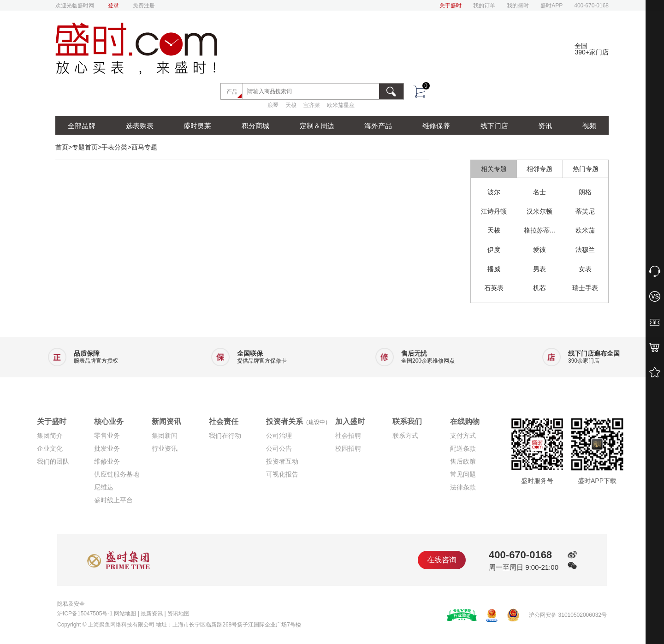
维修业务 (107, 461)
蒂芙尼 (585, 211)
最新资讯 (152, 614)
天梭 (291, 105)
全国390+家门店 (592, 49)
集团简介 (50, 435)
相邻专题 (539, 169)
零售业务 (107, 435)
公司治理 (279, 435)
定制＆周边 (317, 126)
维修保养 (436, 126)
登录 (113, 6)
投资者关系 (298, 421)
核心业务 (109, 421)
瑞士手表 (585, 288)
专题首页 (85, 147)
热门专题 (586, 169)
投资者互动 (282, 461)
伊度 (494, 250)
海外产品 (378, 126)
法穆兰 (585, 250)
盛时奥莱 (197, 126)
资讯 (545, 126)
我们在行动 (225, 435)
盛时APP (551, 6)
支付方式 (463, 435)
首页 (62, 147)
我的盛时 (518, 6)
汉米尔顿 (539, 211)
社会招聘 (348, 435)
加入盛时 (350, 421)
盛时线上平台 (113, 500)
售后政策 (463, 461)
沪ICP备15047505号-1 (85, 614)
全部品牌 (82, 126)
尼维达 (104, 487)
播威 (494, 269)
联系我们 (407, 421)
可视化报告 (282, 474)
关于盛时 (451, 6)
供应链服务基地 (117, 474)
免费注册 (144, 6)
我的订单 (484, 6)
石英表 (494, 288)
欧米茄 (585, 230)
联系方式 (405, 435)
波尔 (494, 192)
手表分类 (114, 147)
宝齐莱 (312, 105)
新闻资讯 (166, 421)
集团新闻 (165, 435)
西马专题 (144, 147)
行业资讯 (165, 448)
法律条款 (463, 487)
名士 (539, 192)
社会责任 (224, 421)
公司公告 (279, 448)
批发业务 (107, 448)
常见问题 (463, 474)
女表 (585, 269)
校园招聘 (348, 448)
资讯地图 (178, 614)
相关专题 (494, 169)
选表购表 (140, 126)
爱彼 (539, 250)
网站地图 (125, 614)
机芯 (539, 288)
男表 (539, 269)
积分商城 (255, 126)
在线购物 (465, 421)
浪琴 (273, 105)
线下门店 (494, 126)
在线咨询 (442, 560)
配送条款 (463, 448)
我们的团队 (53, 461)
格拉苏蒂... (539, 230)
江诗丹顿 (494, 211)
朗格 (585, 192)
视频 (589, 126)
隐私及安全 (71, 604)
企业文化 (50, 448)
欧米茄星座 (341, 105)
